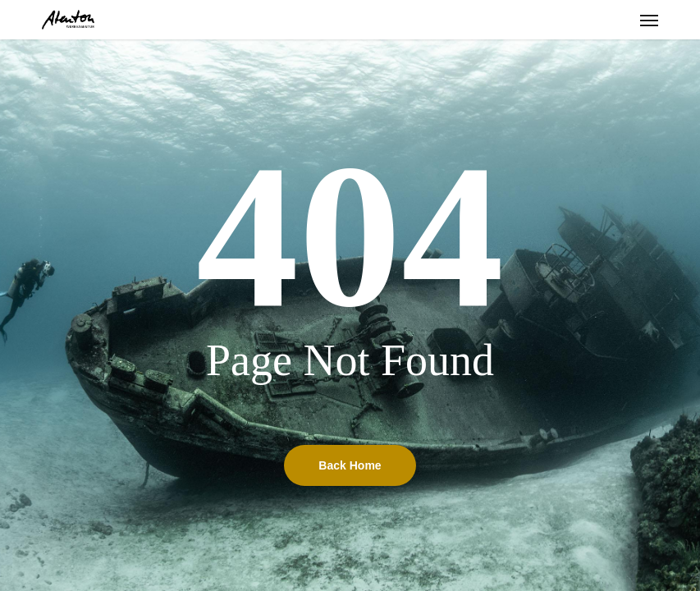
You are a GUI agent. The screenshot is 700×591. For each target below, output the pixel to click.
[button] (649, 20)
